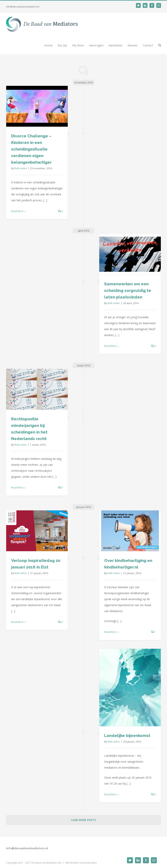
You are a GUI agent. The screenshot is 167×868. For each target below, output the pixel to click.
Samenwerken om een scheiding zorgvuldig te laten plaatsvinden (128, 291)
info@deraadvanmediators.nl (23, 7)
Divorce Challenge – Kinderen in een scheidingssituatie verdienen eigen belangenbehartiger (31, 149)
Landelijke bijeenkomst (127, 736)
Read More (17, 211)
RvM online (21, 168)
